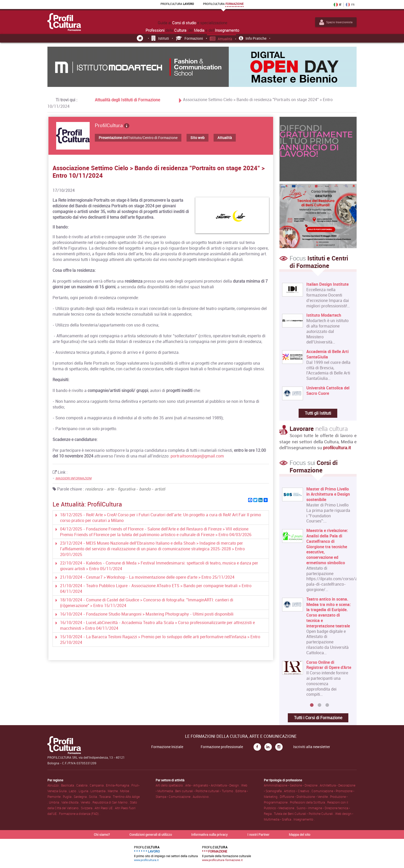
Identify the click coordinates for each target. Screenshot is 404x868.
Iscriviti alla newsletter (312, 747)
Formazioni (190, 38)
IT (338, 5)
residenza (94, 489)
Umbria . (55, 802)
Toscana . (106, 797)
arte (110, 489)
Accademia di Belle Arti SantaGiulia (327, 354)
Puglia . (68, 797)
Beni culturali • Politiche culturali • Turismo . (205, 791)
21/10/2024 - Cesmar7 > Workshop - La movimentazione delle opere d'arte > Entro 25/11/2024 (147, 577)
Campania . (98, 785)
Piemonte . (55, 797)
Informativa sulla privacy (209, 834)
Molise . (125, 791)
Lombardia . (99, 791)
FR (350, 5)
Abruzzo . (54, 785)
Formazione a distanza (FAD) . (80, 814)
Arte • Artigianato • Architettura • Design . (213, 785)
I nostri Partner (258, 834)
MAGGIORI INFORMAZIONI (73, 478)
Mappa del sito (300, 834)
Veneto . (87, 802)
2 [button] (319, 705)
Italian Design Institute (327, 284)
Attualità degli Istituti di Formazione (127, 100)
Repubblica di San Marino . (111, 802)
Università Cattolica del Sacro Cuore (328, 391)
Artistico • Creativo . (298, 791)
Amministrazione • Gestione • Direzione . (292, 785)
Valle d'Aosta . (71, 802)
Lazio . (74, 791)
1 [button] (312, 705)
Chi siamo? (102, 834)
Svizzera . (88, 808)
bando (145, 489)
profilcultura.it (337, 448)
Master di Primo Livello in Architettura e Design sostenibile (328, 494)
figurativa (127, 489)
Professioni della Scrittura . (309, 802)
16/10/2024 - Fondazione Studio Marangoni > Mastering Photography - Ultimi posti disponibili (147, 614)
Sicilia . (94, 797)
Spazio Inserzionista (336, 22)
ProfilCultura (112, 125)
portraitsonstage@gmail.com (197, 456)
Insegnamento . (304, 819)
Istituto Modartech (324, 315)
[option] (317, 594)
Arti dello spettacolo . (170, 785)
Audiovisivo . (201, 797)
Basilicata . (69, 785)
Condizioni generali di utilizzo (151, 834)
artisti (160, 489)
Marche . (114, 791)
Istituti (160, 38)
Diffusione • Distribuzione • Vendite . (305, 797)
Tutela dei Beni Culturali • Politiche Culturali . (305, 814)
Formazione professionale (222, 747)
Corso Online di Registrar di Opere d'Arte (329, 665)
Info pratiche (253, 38)
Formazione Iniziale (167, 747)
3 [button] (327, 705)
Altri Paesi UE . (105, 808)
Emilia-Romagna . (119, 785)
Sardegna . (81, 797)
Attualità (221, 39)
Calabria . (83, 785)
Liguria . (85, 791)
